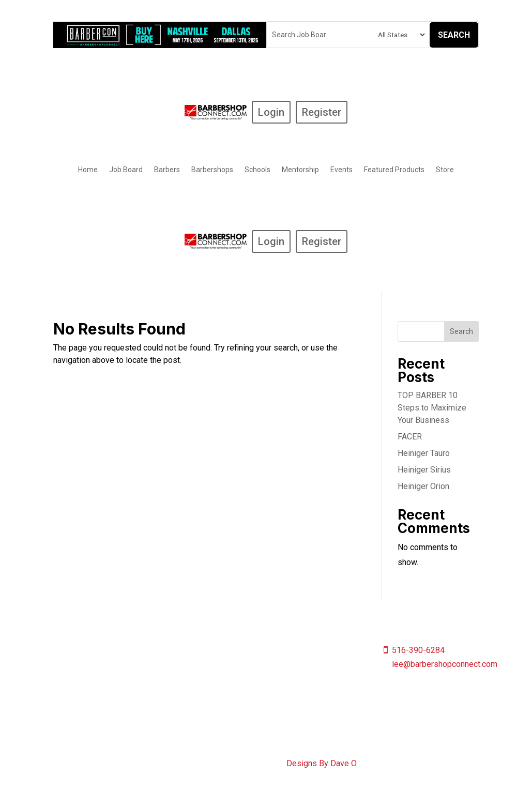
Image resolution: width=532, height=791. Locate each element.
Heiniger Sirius (424, 470)
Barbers (167, 170)
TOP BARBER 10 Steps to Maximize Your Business (432, 408)
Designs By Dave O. (322, 763)
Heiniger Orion (423, 486)
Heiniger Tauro (424, 453)
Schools (257, 170)
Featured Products (394, 170)
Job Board (126, 170)
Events (341, 170)
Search (454, 35)
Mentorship (300, 170)
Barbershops (212, 170)
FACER (410, 437)
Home (88, 170)
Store (445, 170)
